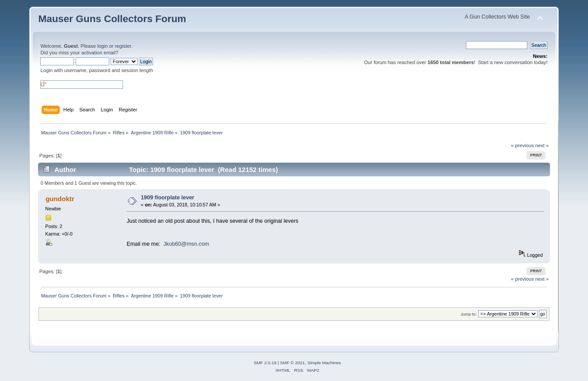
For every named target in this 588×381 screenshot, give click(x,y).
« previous (523, 145)
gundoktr (60, 199)
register (123, 46)
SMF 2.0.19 (265, 363)
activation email (98, 53)
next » (542, 145)
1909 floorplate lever (167, 198)
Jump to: (469, 314)
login (103, 46)
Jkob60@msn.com (186, 244)
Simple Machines (324, 363)
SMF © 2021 (292, 363)
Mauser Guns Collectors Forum (112, 19)
